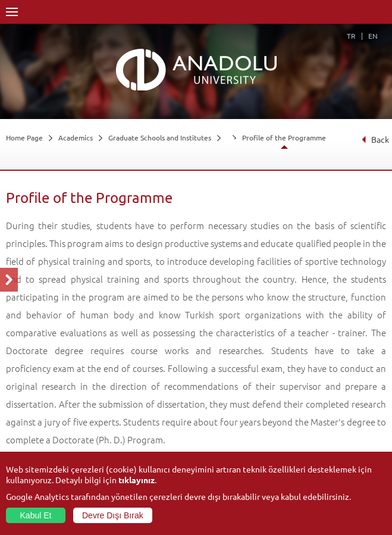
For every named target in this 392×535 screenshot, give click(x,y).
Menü (12, 12)
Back (375, 139)
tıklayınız (137, 480)
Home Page (24, 137)
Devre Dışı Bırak (113, 515)
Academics (76, 137)
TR (351, 36)
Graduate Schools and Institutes (160, 137)
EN (373, 36)
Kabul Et (36, 515)
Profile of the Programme (284, 137)
